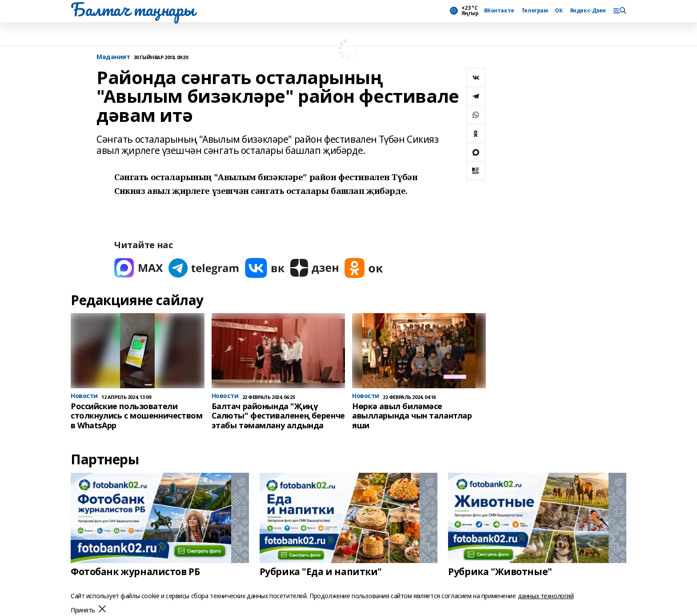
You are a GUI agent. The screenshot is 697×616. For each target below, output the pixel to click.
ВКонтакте (499, 11)
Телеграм (535, 11)
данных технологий (546, 596)
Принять (83, 610)
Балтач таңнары (132, 9)
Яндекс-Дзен (588, 11)
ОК (559, 11)
